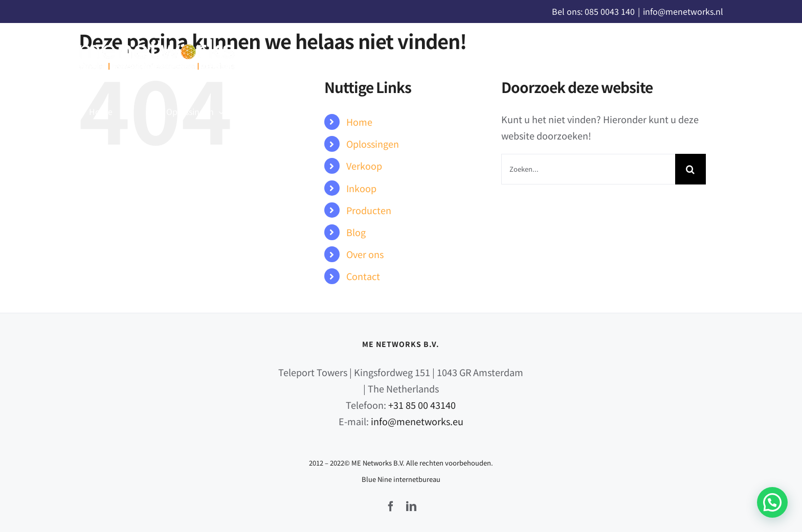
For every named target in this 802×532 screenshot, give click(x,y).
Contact (363, 276)
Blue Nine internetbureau (401, 479)
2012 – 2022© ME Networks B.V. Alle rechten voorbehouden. (401, 463)
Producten (369, 210)
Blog (356, 232)
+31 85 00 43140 (422, 405)
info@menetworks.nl (683, 11)
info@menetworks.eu (417, 421)
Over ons (365, 254)
